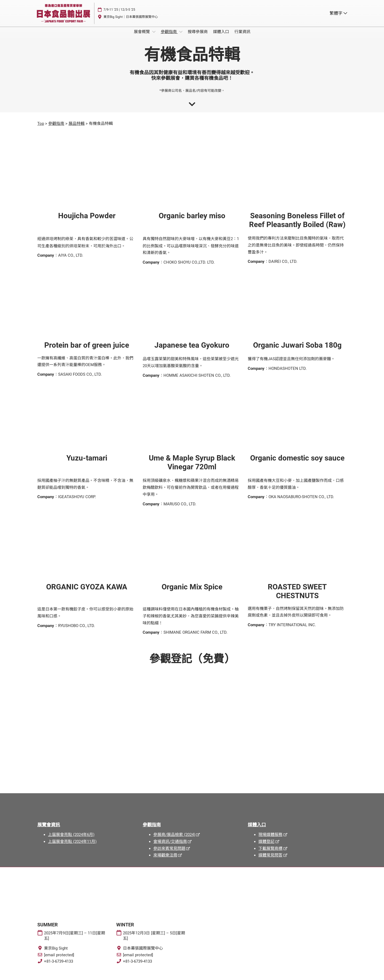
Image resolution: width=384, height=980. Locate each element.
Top (41, 129)
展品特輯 (77, 129)
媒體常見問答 (270, 860)
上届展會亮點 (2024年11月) (72, 847)
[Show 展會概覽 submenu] (154, 37)
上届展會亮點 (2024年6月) (71, 840)
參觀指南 (169, 37)
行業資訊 (242, 37)
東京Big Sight (56, 953)
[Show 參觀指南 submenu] (181, 37)
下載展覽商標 (270, 854)
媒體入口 (221, 37)
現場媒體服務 (270, 840)
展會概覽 (142, 37)
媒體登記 (266, 847)
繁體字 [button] (338, 18)
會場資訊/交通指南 (170, 847)
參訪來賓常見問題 (169, 854)
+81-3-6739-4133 (59, 966)
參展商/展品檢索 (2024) (174, 840)
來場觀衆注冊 (165, 860)
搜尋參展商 (198, 37)
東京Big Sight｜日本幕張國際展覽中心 (131, 22)
